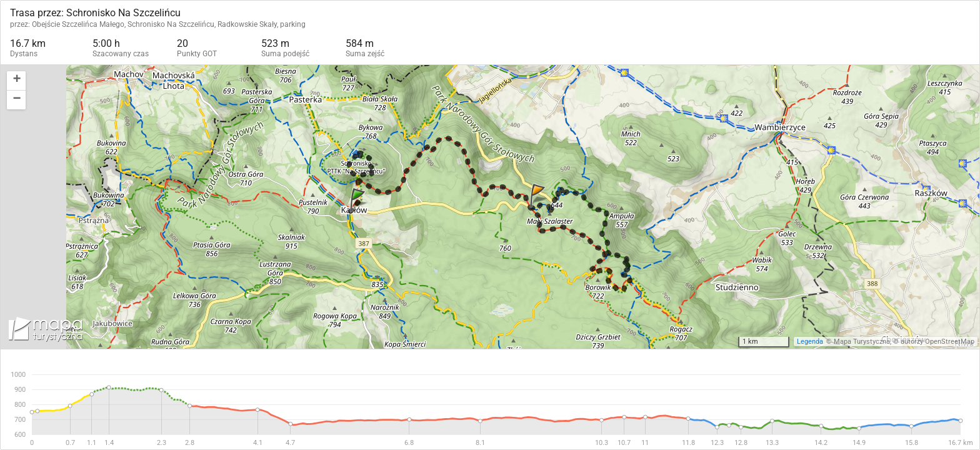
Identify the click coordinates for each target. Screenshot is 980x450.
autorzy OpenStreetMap (937, 342)
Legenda (810, 342)
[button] (16, 81)
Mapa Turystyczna (862, 342)
